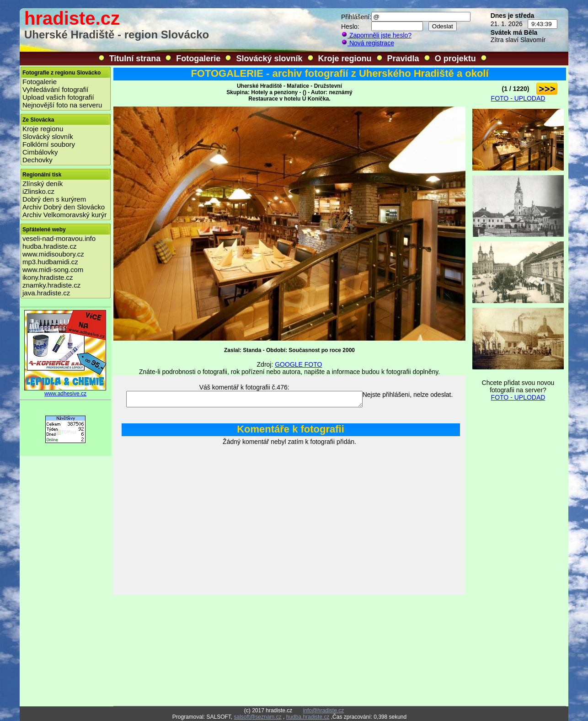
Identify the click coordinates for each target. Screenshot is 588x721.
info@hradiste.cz (324, 710)
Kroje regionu (345, 59)
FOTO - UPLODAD (518, 98)
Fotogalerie (198, 59)
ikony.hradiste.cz (48, 277)
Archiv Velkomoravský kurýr (64, 215)
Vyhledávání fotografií (56, 89)
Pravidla (403, 59)
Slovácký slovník (269, 59)
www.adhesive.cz (65, 391)
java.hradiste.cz (46, 293)
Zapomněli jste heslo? (376, 35)
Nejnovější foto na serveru (62, 105)
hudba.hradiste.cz (49, 246)
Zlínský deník (43, 184)
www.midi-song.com (53, 270)
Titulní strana (135, 59)
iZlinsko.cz (38, 191)
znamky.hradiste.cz (51, 285)
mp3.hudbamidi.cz (50, 262)
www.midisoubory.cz (53, 254)
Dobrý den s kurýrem (54, 199)
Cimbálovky (40, 152)
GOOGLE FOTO (298, 364)
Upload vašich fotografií (58, 97)
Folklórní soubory (49, 144)
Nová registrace (368, 43)
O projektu (455, 59)
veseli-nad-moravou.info (59, 238)
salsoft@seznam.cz (257, 717)
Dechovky (37, 160)
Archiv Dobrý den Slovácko (64, 207)
